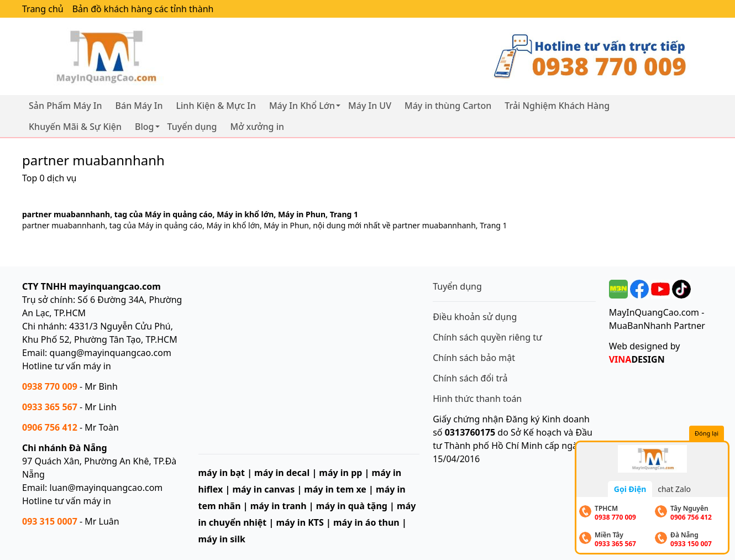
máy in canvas (263, 489)
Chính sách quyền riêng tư (487, 337)
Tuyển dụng (192, 127)
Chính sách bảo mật (474, 358)
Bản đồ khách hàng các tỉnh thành (143, 9)
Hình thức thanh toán (477, 399)
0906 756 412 (50, 427)
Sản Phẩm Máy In (65, 106)
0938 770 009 (50, 386)
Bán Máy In (139, 106)
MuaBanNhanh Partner (657, 326)
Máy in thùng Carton (448, 106)
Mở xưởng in (258, 127)
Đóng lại (707, 433)
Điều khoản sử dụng (475, 317)
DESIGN (637, 359)
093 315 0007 (50, 521)
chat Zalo (674, 489)
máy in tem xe (335, 489)
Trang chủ (43, 9)
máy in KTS (300, 522)
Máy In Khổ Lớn (302, 106)
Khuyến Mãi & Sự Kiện (75, 127)
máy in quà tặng (352, 506)
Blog (144, 127)
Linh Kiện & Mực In (216, 106)
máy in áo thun (366, 522)
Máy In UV (370, 106)
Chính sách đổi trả (470, 378)
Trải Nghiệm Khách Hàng (557, 106)
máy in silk (222, 539)
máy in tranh (279, 506)
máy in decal (282, 473)
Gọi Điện (630, 489)
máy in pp (340, 473)
